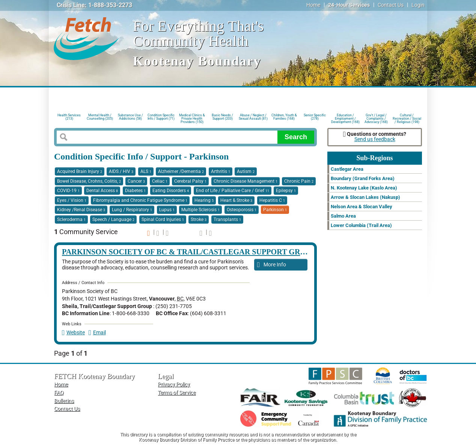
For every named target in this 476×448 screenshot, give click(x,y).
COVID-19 (68, 191)
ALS (146, 171)
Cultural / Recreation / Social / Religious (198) (407, 118)
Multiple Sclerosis (200, 210)
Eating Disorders (171, 191)
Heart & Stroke (236, 200)
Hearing (204, 200)
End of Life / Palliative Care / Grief (233, 191)
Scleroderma (71, 219)
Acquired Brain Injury (80, 171)
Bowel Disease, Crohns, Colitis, (89, 181)
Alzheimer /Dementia (181, 171)
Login (418, 5)
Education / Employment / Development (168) (345, 118)
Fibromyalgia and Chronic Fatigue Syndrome (140, 200)
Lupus (167, 210)
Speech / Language (113, 219)
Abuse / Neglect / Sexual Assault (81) (253, 117)
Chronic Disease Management (246, 181)
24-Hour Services (349, 5)
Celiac (160, 181)
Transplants (227, 219)
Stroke (199, 219)
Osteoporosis (242, 210)
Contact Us (391, 5)
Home (313, 5)
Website (73, 333)
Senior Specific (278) (315, 117)
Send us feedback (375, 139)
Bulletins (64, 401)
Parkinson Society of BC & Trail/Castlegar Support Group (189, 252)
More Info (272, 265)
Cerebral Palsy (190, 181)
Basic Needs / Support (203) (222, 117)
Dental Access (102, 191)
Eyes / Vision (72, 200)
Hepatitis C (272, 200)
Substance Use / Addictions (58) (130, 117)
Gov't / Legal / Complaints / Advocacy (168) (376, 118)
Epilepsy (286, 191)
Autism (246, 171)
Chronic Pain (299, 181)
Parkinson (275, 210)
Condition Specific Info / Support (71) (161, 117)
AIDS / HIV (121, 171)
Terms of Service (177, 393)
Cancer (136, 181)
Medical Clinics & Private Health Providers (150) (192, 118)
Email (97, 333)
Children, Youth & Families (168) (284, 117)
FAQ (59, 393)
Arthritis (221, 171)
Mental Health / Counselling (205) (100, 117)
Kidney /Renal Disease (81, 210)
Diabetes (135, 191)
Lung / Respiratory (132, 210)
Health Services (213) (69, 117)
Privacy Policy (174, 384)
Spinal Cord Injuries (163, 219)
